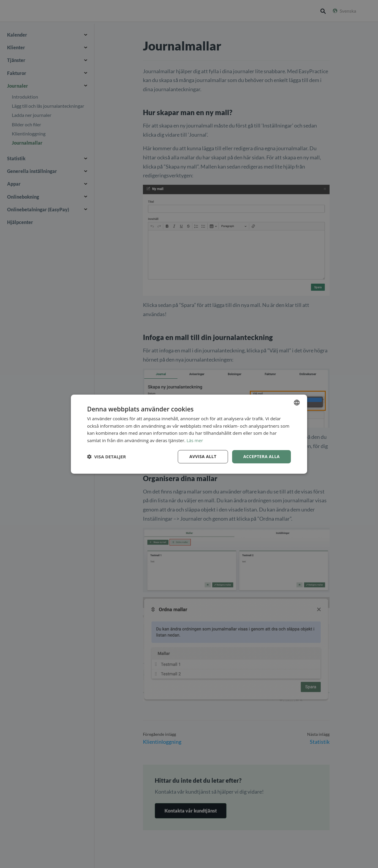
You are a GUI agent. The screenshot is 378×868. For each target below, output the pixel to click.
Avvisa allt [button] (203, 456)
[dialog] (189, 434)
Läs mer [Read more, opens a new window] (195, 440)
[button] (106, 457)
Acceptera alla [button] (261, 456)
